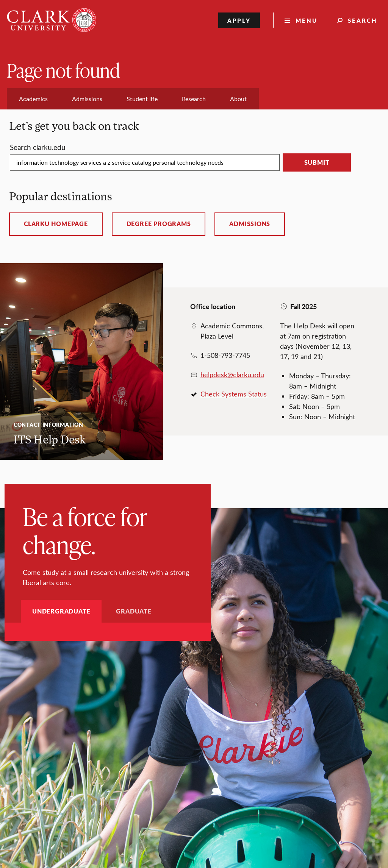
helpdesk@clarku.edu (232, 375)
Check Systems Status (234, 394)
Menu (307, 20)
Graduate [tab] (134, 611)
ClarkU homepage (56, 224)
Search (363, 20)
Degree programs (159, 224)
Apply (239, 20)
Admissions (250, 224)
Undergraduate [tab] (61, 611)
